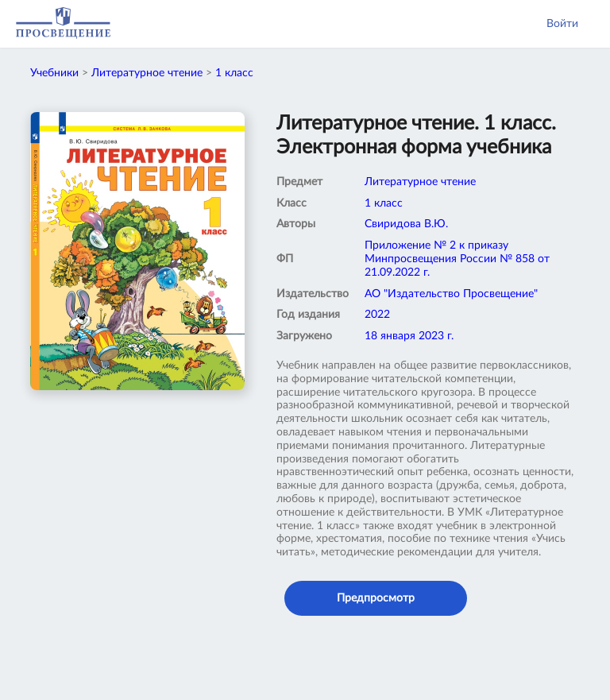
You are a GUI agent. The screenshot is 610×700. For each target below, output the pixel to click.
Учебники (54, 73)
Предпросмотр (376, 598)
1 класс (234, 73)
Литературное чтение (147, 73)
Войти (562, 24)
